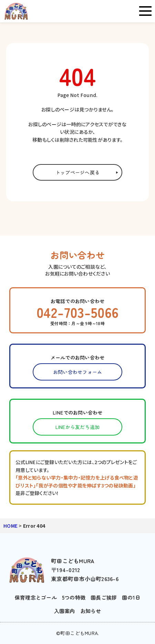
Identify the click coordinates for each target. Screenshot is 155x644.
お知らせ (91, 611)
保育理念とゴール (36, 597)
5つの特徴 (74, 597)
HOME (11, 526)
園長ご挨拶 (104, 597)
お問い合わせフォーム (78, 372)
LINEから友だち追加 (78, 427)
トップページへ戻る (77, 172)
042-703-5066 (77, 312)
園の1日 (131, 597)
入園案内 (65, 611)
